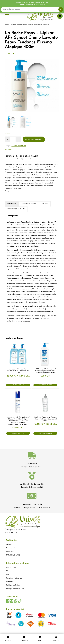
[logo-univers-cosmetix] (32, 16)
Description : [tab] (12, 204)
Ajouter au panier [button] (18, 385)
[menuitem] (7, 16)
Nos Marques (11, 567)
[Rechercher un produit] (32, 9)
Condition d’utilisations (14, 578)
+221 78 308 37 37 (11, 533)
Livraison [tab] (44, 204)
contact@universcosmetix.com (15, 530)
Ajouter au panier (34, 140)
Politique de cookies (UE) (15, 589)
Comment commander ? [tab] (16, 209)
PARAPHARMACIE (13, 555)
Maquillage (10, 552)
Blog (8, 574)
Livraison (32, 464)
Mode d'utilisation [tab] (29, 204)
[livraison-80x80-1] (32, 456)
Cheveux (9, 544)
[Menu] (7, 16)
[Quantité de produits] (13, 139)
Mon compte (11, 571)
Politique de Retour (13, 585)
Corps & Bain (11, 548)
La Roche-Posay (19, 146)
